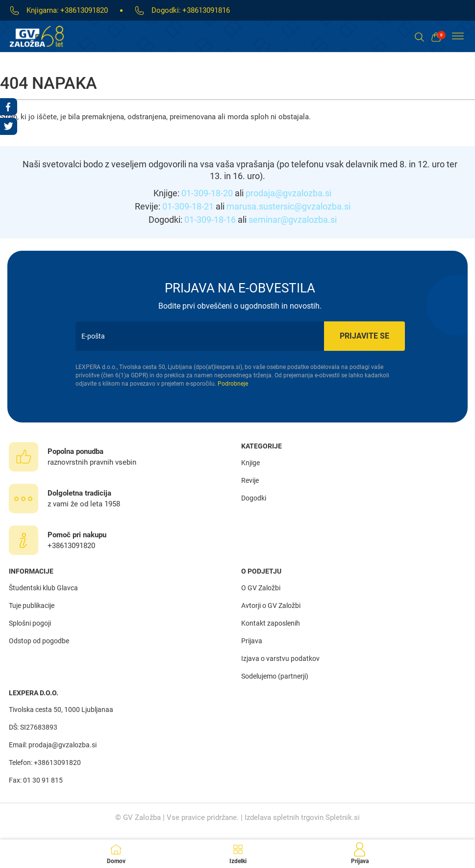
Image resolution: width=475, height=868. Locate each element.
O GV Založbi (261, 588)
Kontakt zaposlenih (271, 623)
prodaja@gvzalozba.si (288, 193)
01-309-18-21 (188, 206)
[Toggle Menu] (458, 36)
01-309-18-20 (207, 193)
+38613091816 (206, 10)
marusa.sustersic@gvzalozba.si (288, 206)
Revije (250, 480)
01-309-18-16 (210, 220)
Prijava (252, 641)
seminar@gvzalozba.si (293, 220)
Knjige (250, 463)
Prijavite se (364, 336)
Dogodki (254, 498)
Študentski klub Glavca (43, 588)
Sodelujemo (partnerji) (275, 676)
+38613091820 (84, 10)
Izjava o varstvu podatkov (280, 658)
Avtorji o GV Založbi (271, 605)
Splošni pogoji (30, 623)
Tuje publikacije (32, 605)
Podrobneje (233, 384)
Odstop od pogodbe (39, 641)
